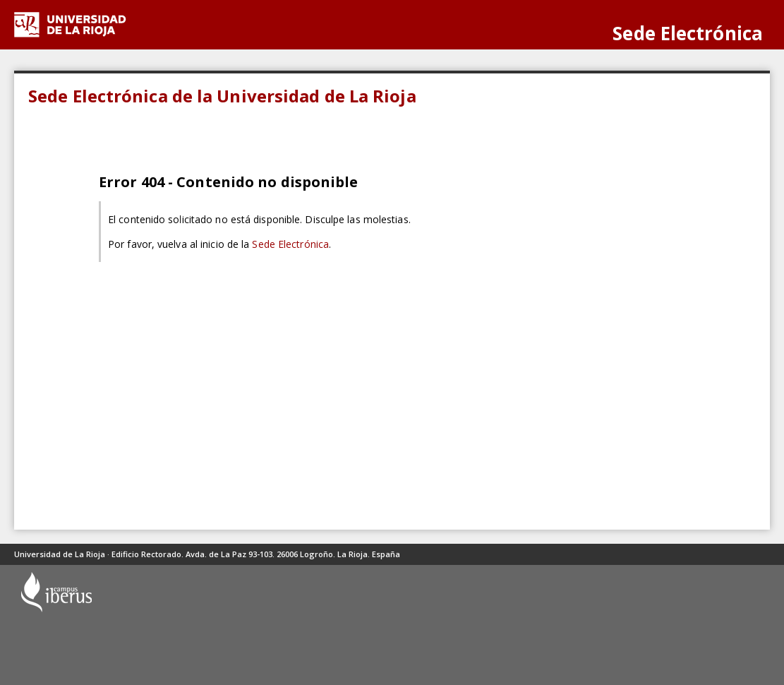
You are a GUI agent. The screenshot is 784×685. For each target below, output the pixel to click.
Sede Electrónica (290, 244)
